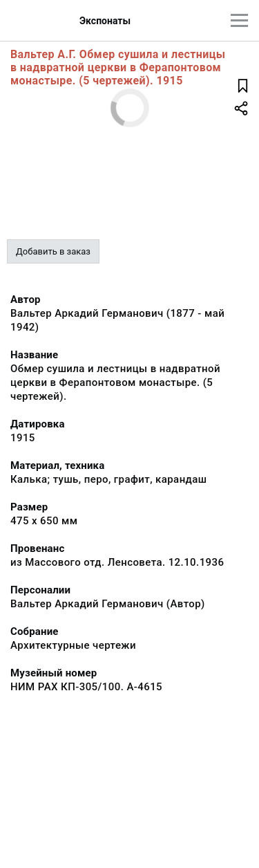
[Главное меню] (239, 20)
